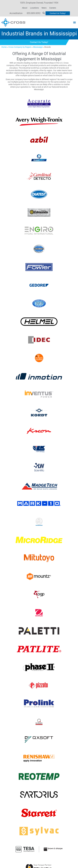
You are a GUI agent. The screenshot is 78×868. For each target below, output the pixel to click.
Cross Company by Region (20, 47)
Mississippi (38, 47)
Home (4, 47)
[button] (74, 22)
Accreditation (16, 13)
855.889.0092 (34, 13)
